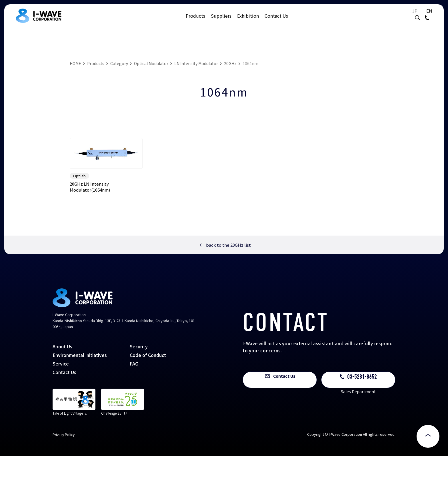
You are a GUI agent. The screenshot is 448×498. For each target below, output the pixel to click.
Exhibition (248, 21)
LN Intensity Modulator (196, 63)
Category (119, 63)
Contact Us (276, 21)
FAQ (134, 405)
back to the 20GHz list (224, 287)
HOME (75, 63)
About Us (62, 388)
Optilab (79, 218)
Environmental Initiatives (80, 397)
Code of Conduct (148, 397)
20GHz (230, 63)
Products (195, 21)
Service (61, 405)
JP (402, 16)
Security (139, 388)
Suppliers (221, 21)
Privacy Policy (64, 476)
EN (417, 16)
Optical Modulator (151, 63)
